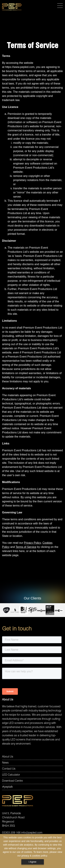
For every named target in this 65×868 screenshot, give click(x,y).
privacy (25, 856)
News (5, 763)
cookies (36, 856)
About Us (8, 757)
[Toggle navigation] (60, 6)
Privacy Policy (32, 543)
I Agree (32, 862)
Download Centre (12, 781)
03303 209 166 (11, 833)
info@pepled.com (32, 833)
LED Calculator (11, 775)
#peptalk (7, 787)
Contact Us (9, 769)
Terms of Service (26, 547)
